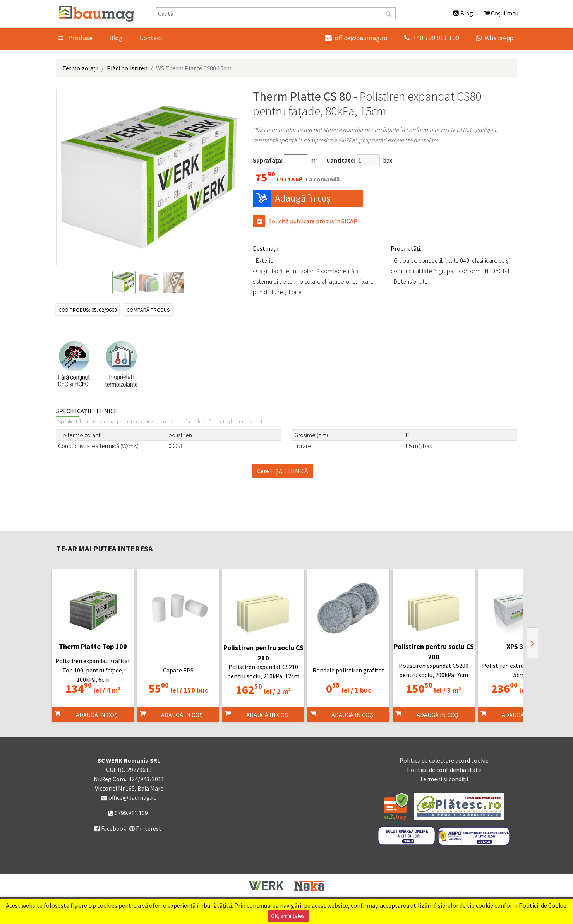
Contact (151, 38)
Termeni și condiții (444, 779)
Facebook (110, 828)
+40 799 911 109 (432, 38)
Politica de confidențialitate (444, 770)
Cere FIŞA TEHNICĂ (283, 471)
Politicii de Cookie (543, 905)
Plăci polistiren (127, 68)
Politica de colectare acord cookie (444, 760)
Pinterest (145, 828)
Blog (116, 38)
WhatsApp (495, 38)
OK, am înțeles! (288, 916)
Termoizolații (80, 68)
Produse (75, 38)
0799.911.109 (128, 813)
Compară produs (148, 310)
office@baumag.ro (356, 38)
